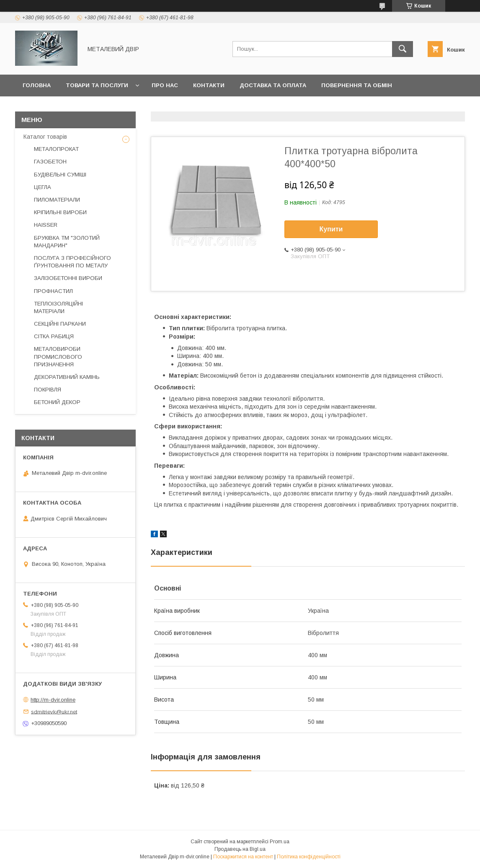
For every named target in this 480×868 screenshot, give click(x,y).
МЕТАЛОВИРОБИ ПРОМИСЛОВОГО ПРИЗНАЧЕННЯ (58, 356)
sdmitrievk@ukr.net (54, 711)
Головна (37, 85)
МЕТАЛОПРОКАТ (56, 149)
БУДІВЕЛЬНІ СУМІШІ (60, 175)
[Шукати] (403, 49)
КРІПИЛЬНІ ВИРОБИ (60, 212)
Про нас (165, 85)
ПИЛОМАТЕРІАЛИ (57, 200)
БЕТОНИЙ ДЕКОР (57, 402)
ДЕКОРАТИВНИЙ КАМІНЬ (67, 377)
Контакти (209, 85)
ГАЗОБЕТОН (50, 162)
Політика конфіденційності (309, 857)
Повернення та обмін (357, 85)
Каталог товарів (45, 137)
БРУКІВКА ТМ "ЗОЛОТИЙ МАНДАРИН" (67, 242)
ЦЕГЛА (43, 187)
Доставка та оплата (273, 85)
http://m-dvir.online (53, 700)
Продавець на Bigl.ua (240, 849)
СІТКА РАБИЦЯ (54, 336)
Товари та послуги (97, 85)
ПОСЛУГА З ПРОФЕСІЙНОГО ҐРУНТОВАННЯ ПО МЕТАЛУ (72, 262)
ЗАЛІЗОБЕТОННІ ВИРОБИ (68, 278)
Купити (331, 229)
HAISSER (46, 225)
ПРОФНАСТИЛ (53, 291)
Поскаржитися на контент (243, 857)
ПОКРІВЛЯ (48, 390)
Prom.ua (280, 842)
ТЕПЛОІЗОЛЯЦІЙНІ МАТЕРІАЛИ (58, 307)
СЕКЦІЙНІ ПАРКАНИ (60, 324)
